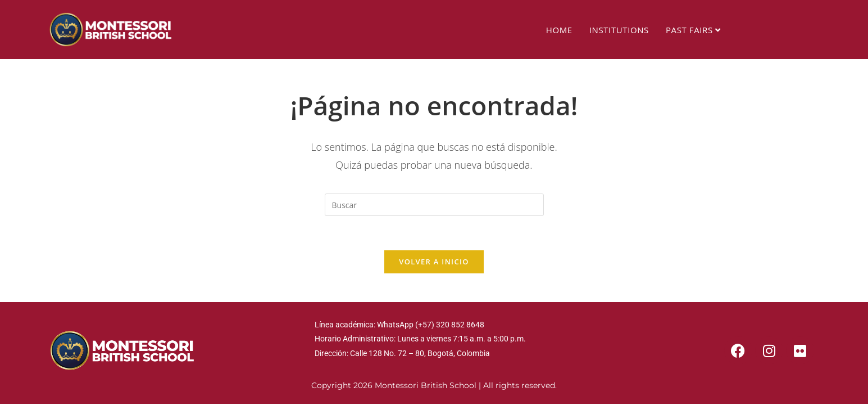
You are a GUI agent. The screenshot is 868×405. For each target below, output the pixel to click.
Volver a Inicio (434, 262)
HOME (559, 30)
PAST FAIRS (693, 30)
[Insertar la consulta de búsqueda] (434, 205)
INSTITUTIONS (619, 30)
